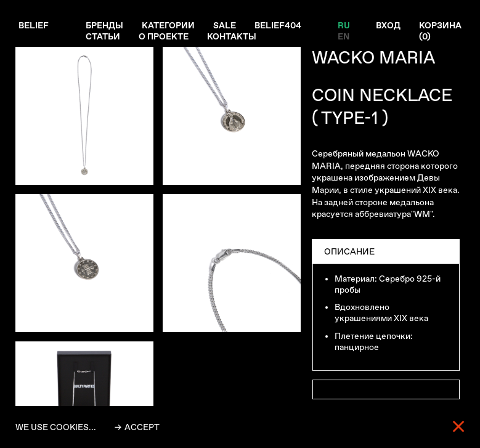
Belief (34, 25)
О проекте (164, 36)
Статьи (103, 36)
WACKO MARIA (373, 58)
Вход (388, 25)
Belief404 (278, 25)
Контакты (232, 36)
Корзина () (440, 31)
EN (344, 36)
